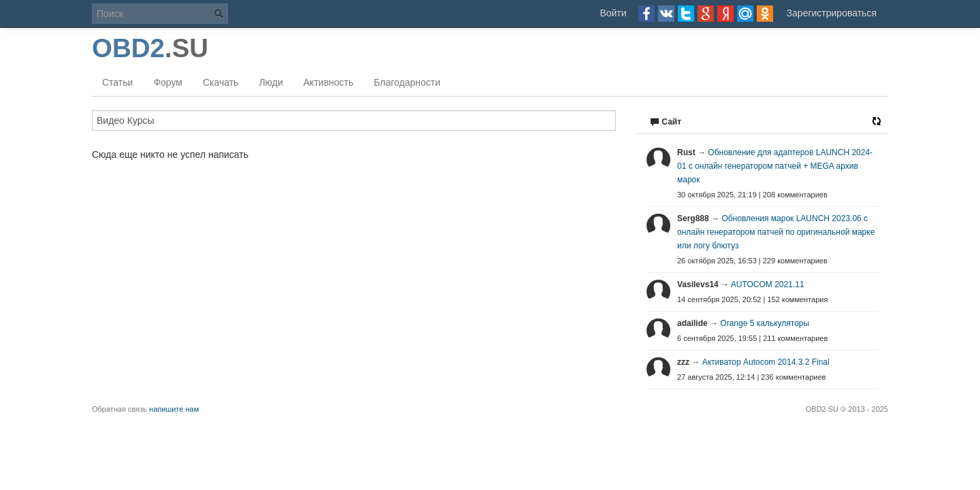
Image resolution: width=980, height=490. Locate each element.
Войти (613, 13)
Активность (329, 82)
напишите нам (174, 409)
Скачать (221, 82)
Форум (168, 82)
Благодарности (407, 82)
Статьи (117, 82)
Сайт (666, 122)
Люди (271, 82)
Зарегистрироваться (832, 13)
